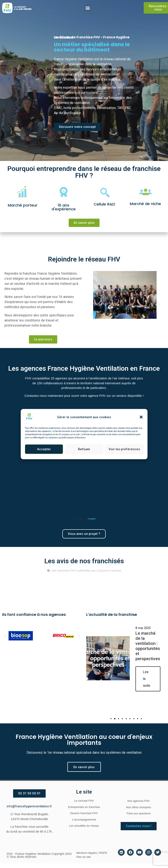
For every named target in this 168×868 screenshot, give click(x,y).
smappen (92, 519)
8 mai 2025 (143, 628)
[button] (141, 417)
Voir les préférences (124, 449)
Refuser (84, 449)
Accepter (44, 449)
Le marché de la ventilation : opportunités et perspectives (148, 646)
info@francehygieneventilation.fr (29, 806)
